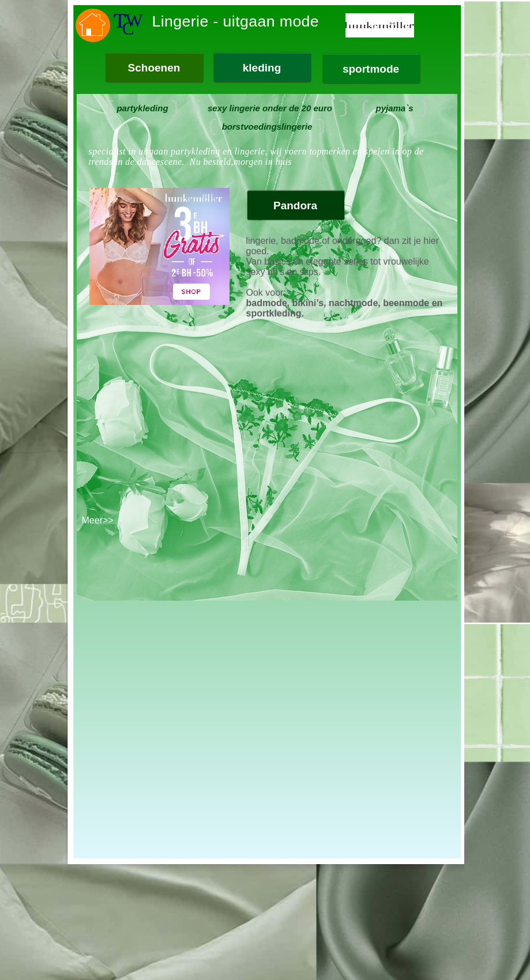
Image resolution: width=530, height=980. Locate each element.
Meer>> (98, 520)
